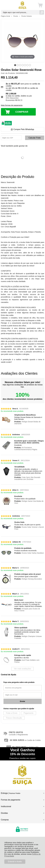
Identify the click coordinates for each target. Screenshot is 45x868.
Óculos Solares (27, 16)
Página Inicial (6, 16)
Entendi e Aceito (15, 862)
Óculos (16, 16)
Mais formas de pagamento (12, 105)
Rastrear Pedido (15, 793)
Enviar (22, 701)
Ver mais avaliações (22, 669)
